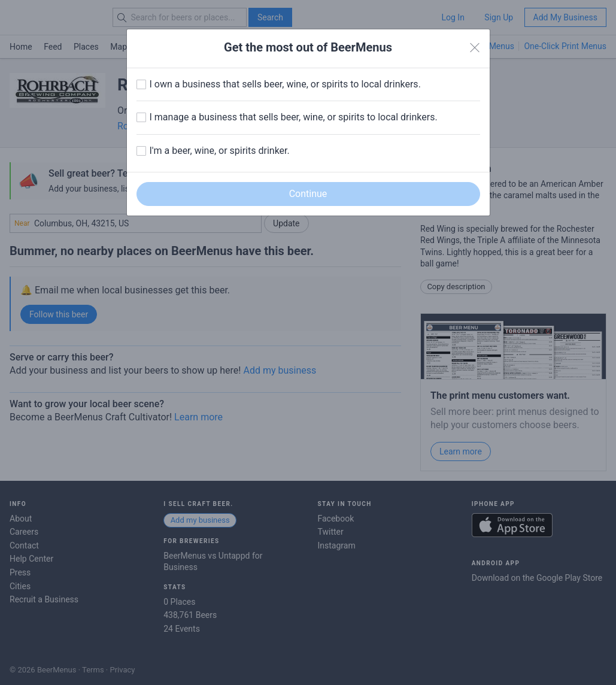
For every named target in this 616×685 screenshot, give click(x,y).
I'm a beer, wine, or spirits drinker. (220, 151)
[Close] (475, 48)
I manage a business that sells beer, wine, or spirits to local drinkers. (294, 117)
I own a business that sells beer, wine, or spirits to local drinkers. (285, 84)
